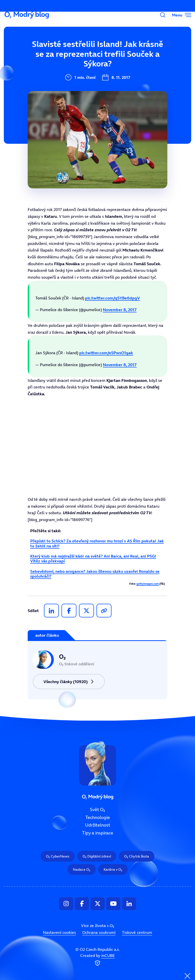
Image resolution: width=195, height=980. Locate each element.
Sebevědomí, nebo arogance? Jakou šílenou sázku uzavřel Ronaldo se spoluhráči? (95, 574)
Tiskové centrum (137, 932)
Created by (97, 960)
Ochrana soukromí (99, 932)
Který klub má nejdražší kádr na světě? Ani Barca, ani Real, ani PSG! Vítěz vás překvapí (93, 558)
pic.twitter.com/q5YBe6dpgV (112, 298)
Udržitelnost (70, 81)
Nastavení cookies (59, 932)
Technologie (69, 64)
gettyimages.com (148, 584)
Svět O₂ (64, 47)
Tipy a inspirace (74, 98)
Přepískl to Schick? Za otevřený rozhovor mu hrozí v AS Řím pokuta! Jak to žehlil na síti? (97, 543)
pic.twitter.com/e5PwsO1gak (106, 353)
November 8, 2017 (120, 310)
